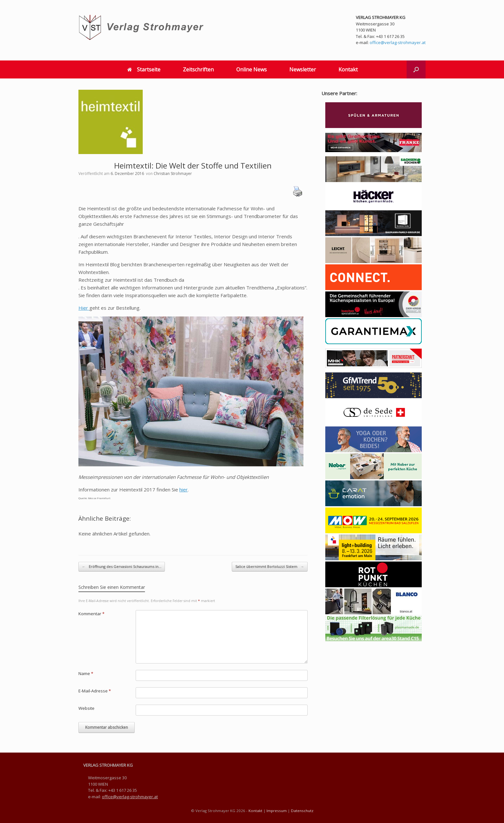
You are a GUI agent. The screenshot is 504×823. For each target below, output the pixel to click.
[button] (416, 69)
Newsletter (303, 69)
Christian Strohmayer (173, 174)
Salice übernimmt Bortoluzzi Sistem (270, 567)
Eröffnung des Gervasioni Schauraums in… (122, 567)
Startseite (144, 69)
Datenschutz (302, 811)
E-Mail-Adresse (95, 691)
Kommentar (91, 614)
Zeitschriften (198, 69)
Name (86, 673)
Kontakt (348, 69)
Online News (252, 69)
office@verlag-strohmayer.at (398, 42)
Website (86, 708)
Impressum (277, 811)
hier (184, 489)
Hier (84, 308)
